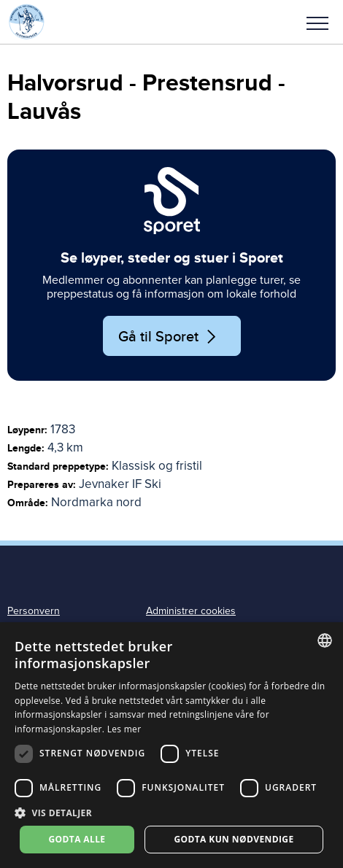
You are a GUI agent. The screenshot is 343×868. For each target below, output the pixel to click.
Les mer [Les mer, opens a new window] (124, 729)
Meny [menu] (317, 23)
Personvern (34, 611)
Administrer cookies (191, 611)
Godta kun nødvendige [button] (234, 839)
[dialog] (171, 745)
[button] (317, 22)
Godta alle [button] (77, 839)
